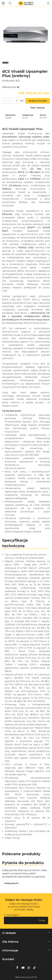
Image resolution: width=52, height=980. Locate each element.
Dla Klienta (26, 942)
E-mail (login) (11, 915)
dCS (18, 81)
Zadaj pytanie (11, 883)
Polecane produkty (21, 854)
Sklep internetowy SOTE (26, 977)
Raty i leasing (38, 108)
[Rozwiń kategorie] (3, 3)
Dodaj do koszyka (38, 101)
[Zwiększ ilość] (5, 101)
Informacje (26, 950)
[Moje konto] (48, 3)
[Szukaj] (10, 3)
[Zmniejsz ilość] (17, 101)
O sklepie (26, 933)
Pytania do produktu (23, 863)
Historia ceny (10, 87)
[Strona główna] (26, 3)
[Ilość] (11, 101)
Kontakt (8, 959)
